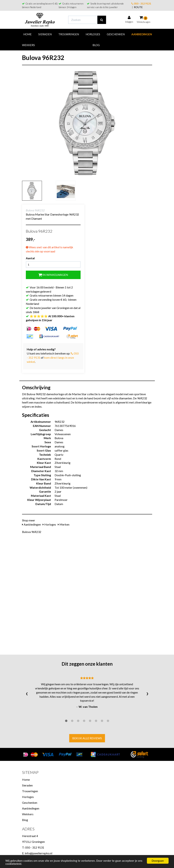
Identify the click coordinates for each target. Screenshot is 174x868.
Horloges (93, 34)
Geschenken (116, 34)
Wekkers (28, 45)
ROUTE (138, 7)
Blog (96, 45)
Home (27, 34)
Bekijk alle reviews (87, 738)
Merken (64, 524)
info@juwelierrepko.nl (39, 853)
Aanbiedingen (142, 34)
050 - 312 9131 (141, 4)
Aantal (30, 258)
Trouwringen (69, 34)
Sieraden (45, 34)
